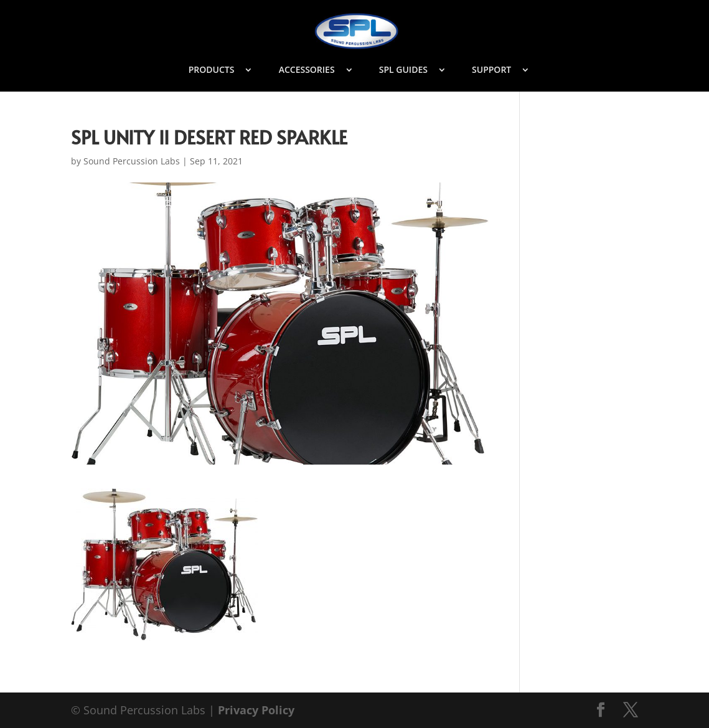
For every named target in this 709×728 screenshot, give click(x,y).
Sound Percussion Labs (132, 161)
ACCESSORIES (307, 70)
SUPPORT (491, 70)
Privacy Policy (256, 710)
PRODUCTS (212, 70)
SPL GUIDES (403, 70)
